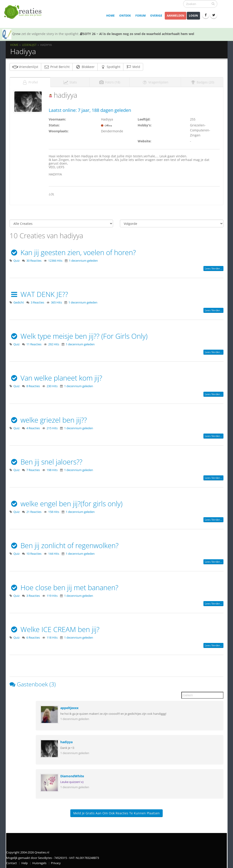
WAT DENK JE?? (39, 293)
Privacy (56, 862)
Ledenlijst (29, 45)
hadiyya (66, 741)
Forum (141, 16)
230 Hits (52, 385)
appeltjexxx (69, 707)
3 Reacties (37, 301)
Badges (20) (202, 81)
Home (110, 16)
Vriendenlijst (25, 67)
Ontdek (125, 16)
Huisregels (39, 862)
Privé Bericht (57, 67)
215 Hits (52, 427)
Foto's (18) (109, 81)
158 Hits (54, 511)
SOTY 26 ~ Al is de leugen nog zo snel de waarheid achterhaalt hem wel (137, 34)
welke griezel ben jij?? (48, 419)
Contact (11, 862)
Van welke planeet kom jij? (56, 377)
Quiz (16, 259)
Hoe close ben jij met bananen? (64, 586)
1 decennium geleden (83, 259)
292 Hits (54, 343)
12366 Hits (55, 259)
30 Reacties (34, 259)
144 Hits (54, 553)
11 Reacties (34, 343)
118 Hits (52, 636)
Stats (70, 81)
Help (25, 862)
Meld (133, 67)
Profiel (30, 81)
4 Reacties (33, 427)
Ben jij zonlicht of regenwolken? (64, 544)
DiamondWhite (72, 775)
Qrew (16, 34)
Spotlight (110, 67)
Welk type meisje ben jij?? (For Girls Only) (79, 335)
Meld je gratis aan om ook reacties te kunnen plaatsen (116, 812)
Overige (156, 16)
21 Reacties (34, 511)
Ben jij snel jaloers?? (46, 460)
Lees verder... (213, 267)
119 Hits (52, 594)
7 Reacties (33, 469)
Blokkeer (85, 67)
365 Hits (56, 301)
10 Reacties (34, 553)
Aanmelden (176, 16)
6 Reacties (33, 636)
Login (193, 16)
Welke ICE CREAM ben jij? (54, 628)
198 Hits (52, 469)
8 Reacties (33, 385)
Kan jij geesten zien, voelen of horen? (73, 251)
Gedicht (19, 301)
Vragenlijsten (155, 81)
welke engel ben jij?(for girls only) (66, 502)
